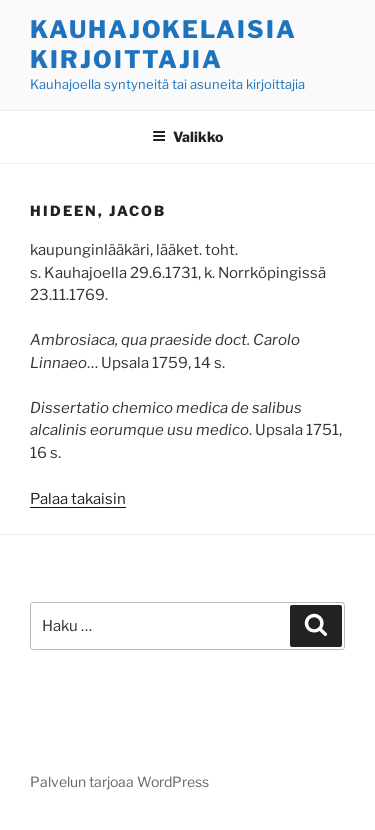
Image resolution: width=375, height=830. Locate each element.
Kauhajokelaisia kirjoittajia (163, 44)
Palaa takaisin (78, 499)
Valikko (187, 136)
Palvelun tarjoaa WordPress (119, 781)
